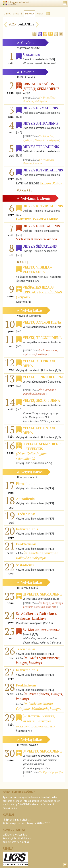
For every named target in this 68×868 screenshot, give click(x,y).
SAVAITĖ (18, 14)
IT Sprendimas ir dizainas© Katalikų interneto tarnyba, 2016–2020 (26, 821)
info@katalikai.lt (32, 801)
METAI (40, 14)
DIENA (7, 14)
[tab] (34, 34)
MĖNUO (29, 14)
